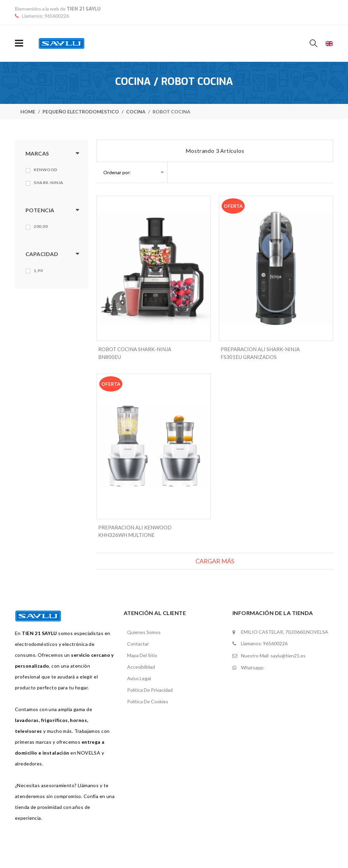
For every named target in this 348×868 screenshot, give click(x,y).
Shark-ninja (49, 183)
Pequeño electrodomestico (81, 112)
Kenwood (46, 170)
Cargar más (215, 572)
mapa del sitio (142, 666)
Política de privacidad (150, 700)
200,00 (41, 226)
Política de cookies (148, 712)
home (28, 112)
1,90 (38, 270)
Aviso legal (139, 689)
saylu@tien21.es (288, 665)
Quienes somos (144, 643)
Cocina (136, 112)
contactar (138, 654)
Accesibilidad (141, 677)
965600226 (275, 654)
